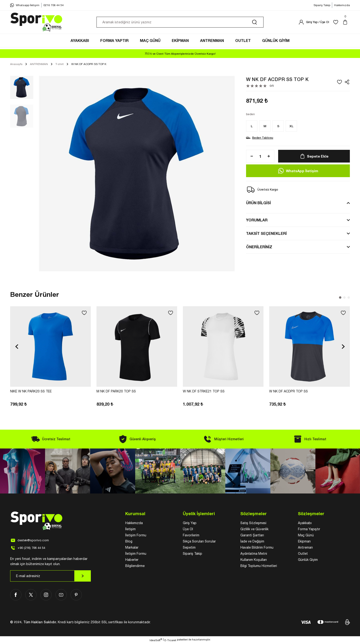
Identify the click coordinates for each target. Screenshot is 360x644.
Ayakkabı (305, 524)
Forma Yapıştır (309, 530)
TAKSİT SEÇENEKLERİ (266, 234)
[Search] (180, 23)
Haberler (132, 560)
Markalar (132, 548)
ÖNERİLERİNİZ (259, 247)
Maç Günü (306, 536)
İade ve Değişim (252, 542)
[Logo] (37, 23)
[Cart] (346, 23)
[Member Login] (314, 23)
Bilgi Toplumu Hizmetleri (259, 567)
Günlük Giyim (308, 560)
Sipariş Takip (193, 554)
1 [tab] (340, 298)
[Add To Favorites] (339, 83)
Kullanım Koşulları (254, 560)
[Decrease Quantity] (250, 157)
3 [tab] (349, 298)
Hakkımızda (134, 524)
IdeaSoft (156, 640)
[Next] (343, 347)
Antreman (305, 548)
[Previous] (17, 347)
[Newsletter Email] (50, 577)
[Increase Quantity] (270, 157)
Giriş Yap (190, 524)
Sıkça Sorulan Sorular (199, 542)
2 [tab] (344, 298)
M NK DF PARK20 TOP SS (116, 392)
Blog (129, 542)
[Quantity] (260, 157)
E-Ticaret (170, 641)
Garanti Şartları (252, 536)
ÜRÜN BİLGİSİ (258, 203)
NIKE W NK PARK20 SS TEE (31, 392)
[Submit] (83, 577)
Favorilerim (191, 536)
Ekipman (304, 542)
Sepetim (189, 548)
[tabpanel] (50, 357)
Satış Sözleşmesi (253, 524)
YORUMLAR (257, 221)
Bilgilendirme (135, 567)
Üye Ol (188, 530)
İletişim (130, 530)
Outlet (303, 554)
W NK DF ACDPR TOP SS (289, 392)
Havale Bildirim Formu (257, 548)
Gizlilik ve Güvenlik (254, 530)
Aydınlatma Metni (254, 554)
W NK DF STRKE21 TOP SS (204, 392)
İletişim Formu (136, 536)
